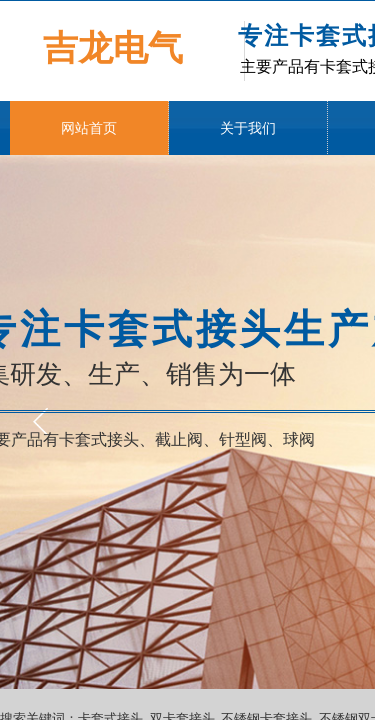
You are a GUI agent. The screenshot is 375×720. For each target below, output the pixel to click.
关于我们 (248, 128)
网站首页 (89, 128)
